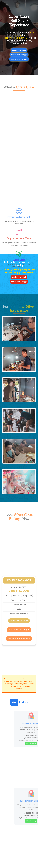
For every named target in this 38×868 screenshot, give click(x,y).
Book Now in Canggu (19, 282)
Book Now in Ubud (19, 277)
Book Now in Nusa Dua (19, 617)
